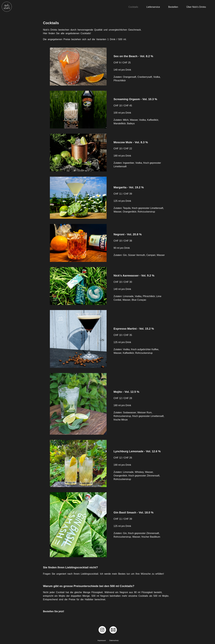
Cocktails (133, 7)
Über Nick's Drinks (196, 7)
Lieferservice (153, 7)
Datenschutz (114, 640)
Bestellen (173, 7)
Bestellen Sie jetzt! (54, 611)
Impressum (102, 640)
